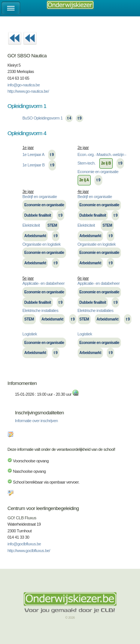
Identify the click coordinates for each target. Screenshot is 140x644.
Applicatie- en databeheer (43, 283)
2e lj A (84, 180)
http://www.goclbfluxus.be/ (29, 551)
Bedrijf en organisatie (40, 197)
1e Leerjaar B (34, 165)
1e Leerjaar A (33, 154)
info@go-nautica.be (24, 85)
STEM (52, 225)
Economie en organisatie (98, 172)
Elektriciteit (31, 225)
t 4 (69, 118)
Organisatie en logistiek (41, 244)
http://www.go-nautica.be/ (28, 91)
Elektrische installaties (40, 310)
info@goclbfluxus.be (24, 544)
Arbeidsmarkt (35, 236)
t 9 (80, 118)
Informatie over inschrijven (36, 421)
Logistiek (30, 334)
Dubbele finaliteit (38, 215)
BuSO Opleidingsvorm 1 (43, 118)
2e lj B (106, 163)
